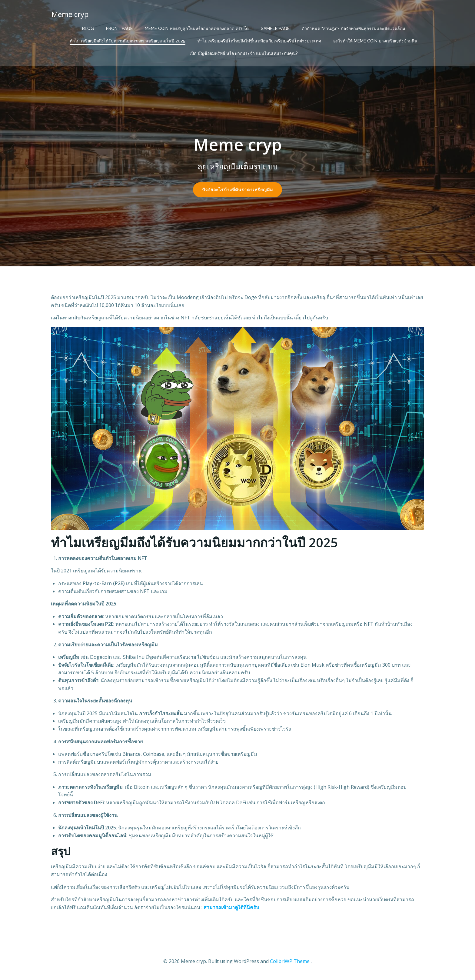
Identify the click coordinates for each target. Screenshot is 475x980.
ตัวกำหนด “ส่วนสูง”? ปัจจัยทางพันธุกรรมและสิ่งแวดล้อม (353, 27)
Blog (88, 27)
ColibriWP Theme (290, 962)
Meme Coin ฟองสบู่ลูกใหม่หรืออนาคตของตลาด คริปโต (197, 27)
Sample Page (275, 27)
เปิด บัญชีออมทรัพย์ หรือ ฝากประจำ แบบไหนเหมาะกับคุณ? (244, 52)
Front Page (119, 27)
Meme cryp (69, 13)
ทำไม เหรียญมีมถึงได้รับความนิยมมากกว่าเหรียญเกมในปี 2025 (128, 40)
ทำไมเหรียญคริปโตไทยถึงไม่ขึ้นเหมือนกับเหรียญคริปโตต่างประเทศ (259, 40)
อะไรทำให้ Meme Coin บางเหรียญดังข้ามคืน (375, 40)
